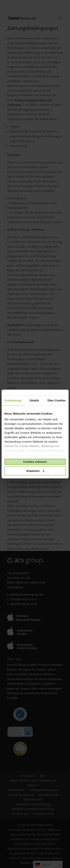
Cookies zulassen (35, 462)
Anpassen (35, 471)
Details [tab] (34, 400)
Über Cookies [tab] (57, 400)
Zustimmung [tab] (13, 400)
